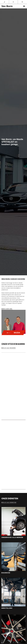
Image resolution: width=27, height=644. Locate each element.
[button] (24, 6)
